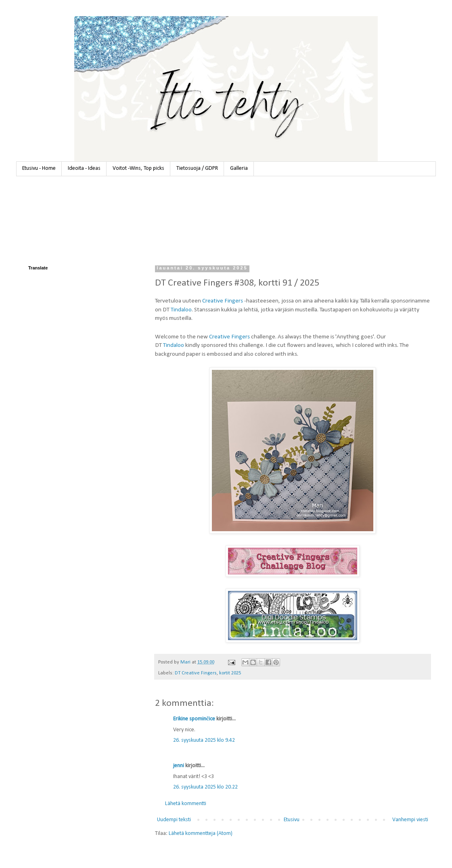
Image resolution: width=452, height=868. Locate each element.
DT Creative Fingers (196, 673)
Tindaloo (181, 310)
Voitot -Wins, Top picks (138, 168)
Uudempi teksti (174, 820)
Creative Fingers (223, 301)
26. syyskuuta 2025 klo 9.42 (204, 740)
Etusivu (292, 820)
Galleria (239, 168)
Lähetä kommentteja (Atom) (201, 834)
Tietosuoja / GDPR (197, 168)
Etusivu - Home (39, 168)
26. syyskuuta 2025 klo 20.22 (205, 787)
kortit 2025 (230, 673)
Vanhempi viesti (410, 820)
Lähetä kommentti (186, 804)
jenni (179, 766)
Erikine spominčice (194, 719)
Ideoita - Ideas (84, 168)
